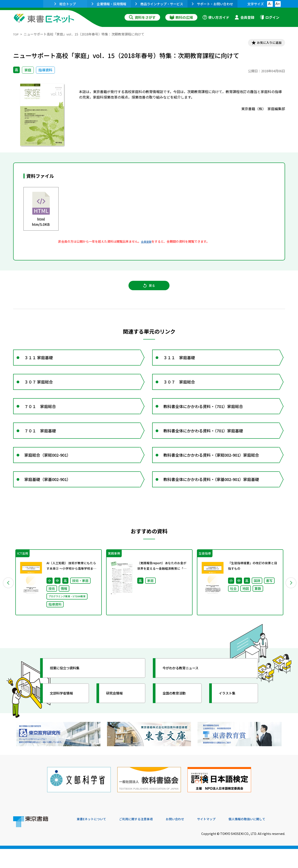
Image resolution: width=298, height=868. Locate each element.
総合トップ (65, 4)
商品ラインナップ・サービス (159, 4)
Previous (7, 605)
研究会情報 (118, 716)
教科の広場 (181, 17)
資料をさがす (142, 17)
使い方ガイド (216, 17)
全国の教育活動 (178, 716)
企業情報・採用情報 (109, 4)
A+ (278, 4)
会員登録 (244, 17)
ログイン (269, 17)
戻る (149, 289)
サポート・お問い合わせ (212, 4)
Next (291, 605)
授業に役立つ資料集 (69, 691)
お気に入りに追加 (266, 43)
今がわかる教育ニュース (186, 691)
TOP (17, 34)
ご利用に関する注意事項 (143, 838)
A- (270, 4)
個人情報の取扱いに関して (264, 838)
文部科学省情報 (65, 716)
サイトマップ (219, 838)
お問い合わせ (186, 838)
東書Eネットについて (94, 838)
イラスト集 (230, 716)
